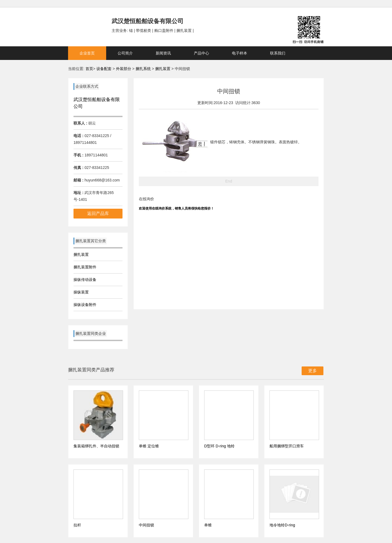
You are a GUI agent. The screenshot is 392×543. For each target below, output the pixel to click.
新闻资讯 (163, 53)
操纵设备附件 (85, 305)
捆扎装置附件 (85, 267)
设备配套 (104, 69)
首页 (89, 69)
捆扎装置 (163, 69)
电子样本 (240, 53)
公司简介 (125, 53)
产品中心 (201, 53)
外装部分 (124, 69)
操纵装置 (81, 292)
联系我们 (278, 53)
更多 (313, 371)
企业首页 (87, 53)
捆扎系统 (144, 69)
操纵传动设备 (85, 280)
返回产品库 (98, 213)
